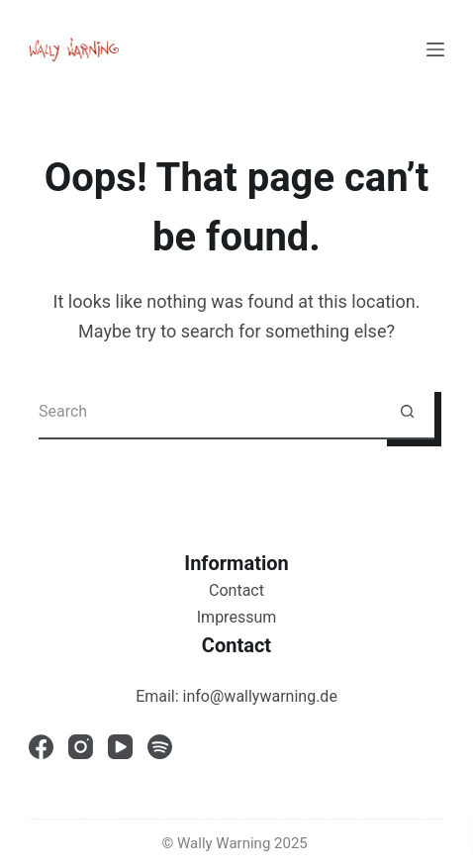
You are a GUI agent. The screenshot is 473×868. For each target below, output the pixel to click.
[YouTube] (120, 747)
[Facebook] (41, 747)
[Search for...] (209, 412)
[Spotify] (160, 747)
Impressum (237, 617)
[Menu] (435, 49)
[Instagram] (81, 747)
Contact (236, 590)
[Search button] (407, 412)
